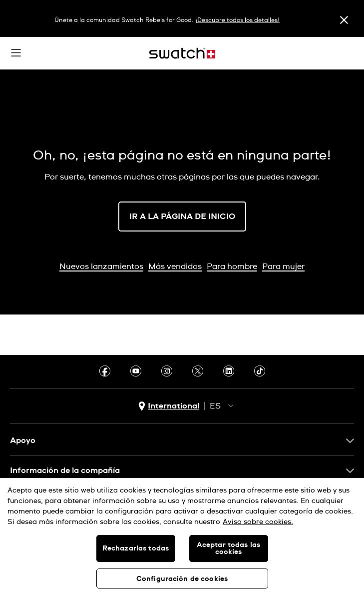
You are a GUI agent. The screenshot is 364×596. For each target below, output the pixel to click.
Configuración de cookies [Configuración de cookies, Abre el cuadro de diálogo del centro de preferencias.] (182, 579)
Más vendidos (175, 266)
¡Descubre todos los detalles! (237, 20)
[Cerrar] (344, 20)
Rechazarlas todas (136, 548)
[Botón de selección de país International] (169, 406)
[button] (16, 53)
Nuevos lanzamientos (101, 266)
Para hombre (232, 266)
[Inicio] (182, 53)
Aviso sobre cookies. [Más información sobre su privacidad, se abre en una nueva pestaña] (258, 522)
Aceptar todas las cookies (228, 548)
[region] (182, 537)
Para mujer (283, 266)
